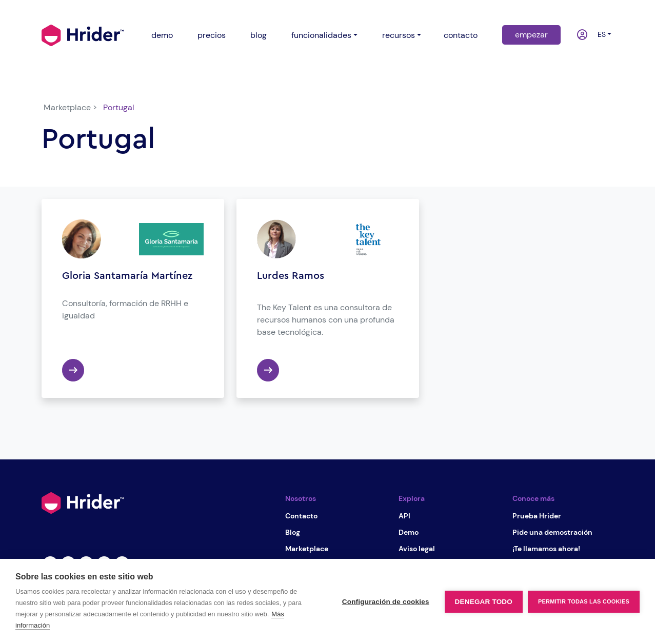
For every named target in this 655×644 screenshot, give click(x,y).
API (404, 516)
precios (212, 35)
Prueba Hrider (537, 516)
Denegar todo (484, 602)
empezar (531, 35)
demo (162, 35)
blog (259, 35)
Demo (409, 532)
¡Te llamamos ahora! (546, 549)
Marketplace (307, 549)
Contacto (301, 516)
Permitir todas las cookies (584, 601)
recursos (399, 35)
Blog (293, 532)
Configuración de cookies (386, 602)
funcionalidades (321, 35)
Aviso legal (417, 549)
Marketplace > (70, 107)
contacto (461, 35)
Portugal (119, 107)
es (600, 34)
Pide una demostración (552, 532)
